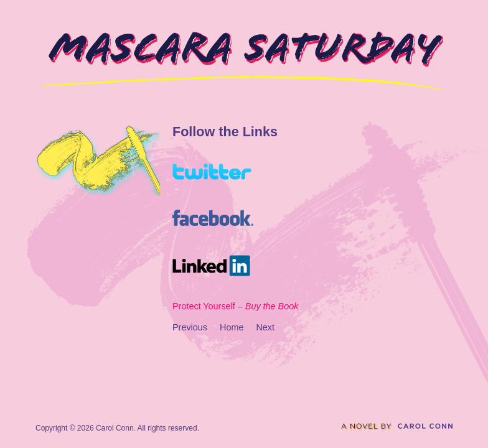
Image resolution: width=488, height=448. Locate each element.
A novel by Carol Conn (397, 427)
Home (232, 327)
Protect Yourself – (235, 306)
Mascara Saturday (244, 61)
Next (265, 327)
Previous (190, 327)
